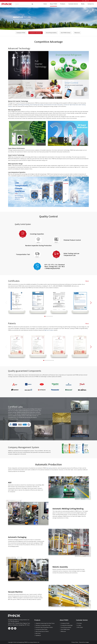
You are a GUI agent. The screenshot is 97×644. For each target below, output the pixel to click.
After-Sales (79, 627)
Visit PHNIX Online (65, 629)
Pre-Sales (79, 623)
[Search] (32, 4)
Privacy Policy (75, 642)
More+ (87, 281)
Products (63, 4)
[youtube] (12, 628)
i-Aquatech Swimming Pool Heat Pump (44, 623)
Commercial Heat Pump (41, 629)
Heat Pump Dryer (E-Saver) (42, 631)
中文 (83, 1)
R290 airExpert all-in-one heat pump (37, 113)
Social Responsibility (65, 627)
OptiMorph (38, 635)
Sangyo (87, 642)
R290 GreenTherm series (59, 113)
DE (88, 1)
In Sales (79, 625)
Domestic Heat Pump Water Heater (44, 627)
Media (83, 4)
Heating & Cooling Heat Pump (42, 625)
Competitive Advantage (66, 625)
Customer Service (73, 4)
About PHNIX (54, 4)
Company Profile (65, 623)
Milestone (63, 631)
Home (45, 4)
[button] (45, 316)
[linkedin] (9, 628)
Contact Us (91, 4)
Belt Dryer (37, 633)
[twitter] (15, 628)
